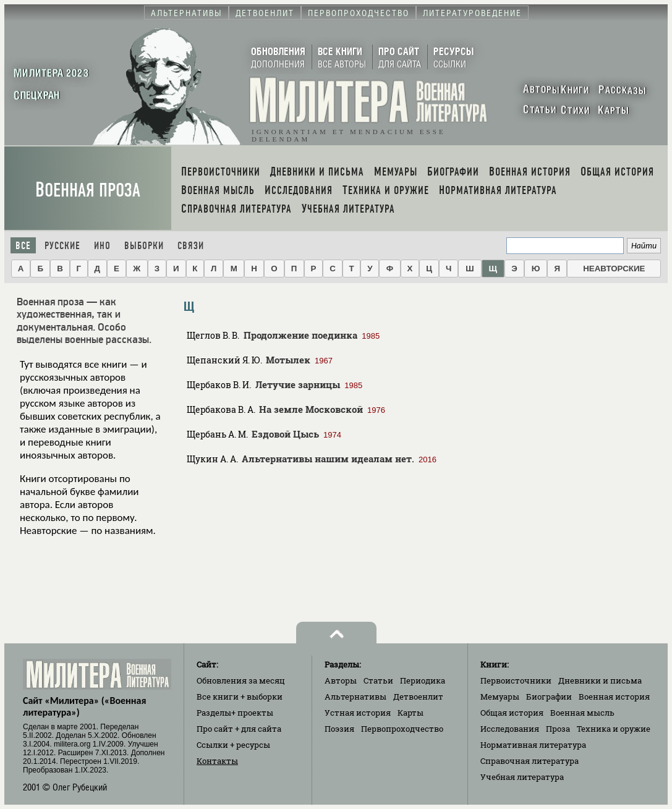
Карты (410, 713)
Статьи (378, 680)
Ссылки (233, 745)
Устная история (358, 713)
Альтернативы (355, 697)
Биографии (549, 697)
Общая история (512, 713)
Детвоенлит (418, 697)
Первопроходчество (402, 729)
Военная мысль (582, 713)
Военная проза (88, 190)
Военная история (614, 697)
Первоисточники (516, 680)
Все (23, 246)
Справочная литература (530, 761)
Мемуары (500, 697)
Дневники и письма (600, 680)
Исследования (510, 729)
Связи (191, 246)
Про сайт (239, 729)
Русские (62, 246)
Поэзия (339, 729)
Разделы (235, 713)
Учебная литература (522, 777)
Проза (558, 729)
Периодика (423, 680)
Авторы (341, 680)
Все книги (240, 697)
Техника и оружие (614, 729)
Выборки (144, 246)
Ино (102, 246)
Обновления (241, 680)
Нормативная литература (533, 745)
